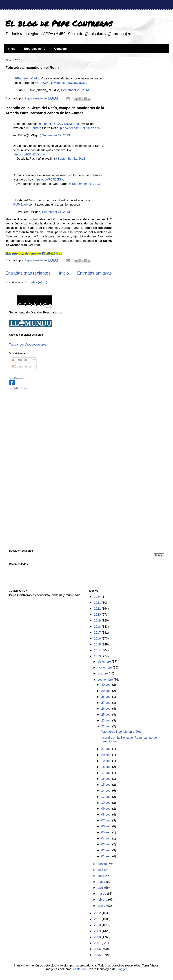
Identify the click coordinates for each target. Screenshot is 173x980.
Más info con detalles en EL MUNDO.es (34, 254)
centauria (79, 969)
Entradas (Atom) (36, 282)
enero (102, 906)
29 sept (107, 691)
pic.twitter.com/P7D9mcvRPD (80, 128)
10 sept (107, 803)
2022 (98, 609)
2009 (98, 931)
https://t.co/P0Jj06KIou (49, 180)
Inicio (12, 49)
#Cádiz (34, 78)
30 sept (107, 685)
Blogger (122, 969)
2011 (98, 919)
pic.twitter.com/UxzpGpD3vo (68, 83)
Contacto (60, 49)
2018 (98, 627)
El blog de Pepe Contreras (59, 23)
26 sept (107, 709)
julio (101, 870)
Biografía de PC (35, 49)
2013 (98, 656)
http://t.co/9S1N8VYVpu (29, 154)
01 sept (107, 856)
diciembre (105, 662)
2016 (98, 639)
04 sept (107, 838)
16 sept (107, 779)
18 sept (107, 767)
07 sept (107, 820)
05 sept (107, 832)
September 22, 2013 (75, 90)
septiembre (106, 680)
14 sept (107, 791)
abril (101, 888)
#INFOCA (41, 83)
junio (101, 876)
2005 (98, 955)
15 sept (107, 785)
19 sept (107, 761)
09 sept (107, 809)
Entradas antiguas (94, 273)
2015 (98, 644)
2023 (98, 603)
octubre (103, 673)
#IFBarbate (20, 78)
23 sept (107, 720)
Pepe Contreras (16, 378)
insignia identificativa (18, 388)
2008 (98, 937)
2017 (98, 633)
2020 (98, 615)
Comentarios (22, 367)
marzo (102, 894)
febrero (103, 900)
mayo (102, 882)
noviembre (105, 668)
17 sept (107, 773)
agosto (103, 864)
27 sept (107, 703)
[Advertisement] (32, 418)
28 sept (107, 697)
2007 (98, 943)
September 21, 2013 (72, 159)
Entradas (19, 360)
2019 (98, 621)
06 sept (107, 826)
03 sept (107, 844)
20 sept (107, 755)
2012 (98, 913)
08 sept (107, 815)
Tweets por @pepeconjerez (28, 345)
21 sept (107, 749)
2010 (98, 925)
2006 (98, 949)
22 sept (107, 726)
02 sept (107, 850)
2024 (98, 597)
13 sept (107, 797)
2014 (98, 650)
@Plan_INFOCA (50, 124)
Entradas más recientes (28, 273)
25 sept (107, 715)
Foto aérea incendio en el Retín (32, 68)
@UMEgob (71, 124)
